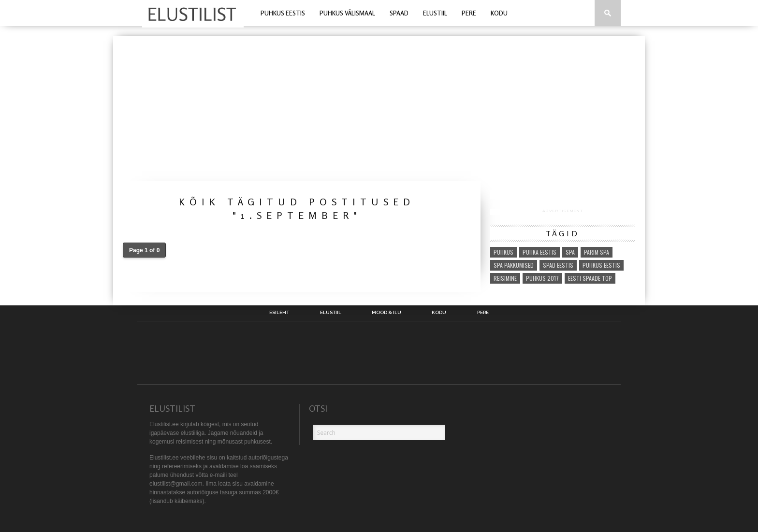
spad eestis (558, 265)
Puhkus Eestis (283, 13)
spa (570, 252)
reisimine (505, 278)
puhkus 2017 (542, 278)
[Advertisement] (379, 108)
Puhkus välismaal (347, 13)
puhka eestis (539, 252)
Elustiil (435, 13)
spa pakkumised (514, 265)
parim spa (597, 252)
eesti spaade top (590, 278)
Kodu (499, 13)
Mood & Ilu (386, 313)
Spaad (399, 13)
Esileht (279, 313)
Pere (469, 13)
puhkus (503, 252)
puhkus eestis (601, 265)
